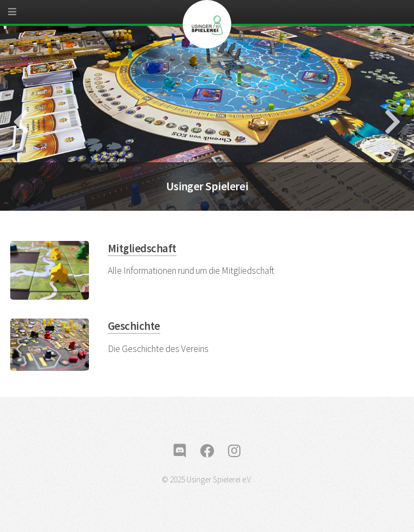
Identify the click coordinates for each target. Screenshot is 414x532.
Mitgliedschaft (142, 248)
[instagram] (234, 451)
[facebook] (207, 451)
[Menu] (22, 16)
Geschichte (134, 326)
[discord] (180, 451)
